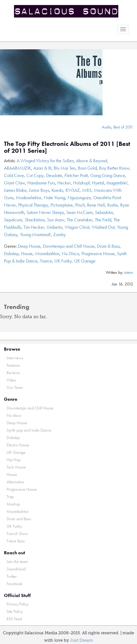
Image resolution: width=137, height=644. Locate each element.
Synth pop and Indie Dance (29, 430)
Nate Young (54, 197)
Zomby (59, 234)
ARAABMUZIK (17, 168)
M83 (87, 190)
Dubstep (11, 253)
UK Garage (85, 261)
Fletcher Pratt (76, 175)
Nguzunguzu (79, 197)
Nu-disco (14, 415)
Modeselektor (29, 197)
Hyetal (98, 183)
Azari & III (42, 168)
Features (13, 365)
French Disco (17, 534)
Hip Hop (14, 460)
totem (129, 272)
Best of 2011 (123, 127)
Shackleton (35, 220)
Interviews (15, 358)
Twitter (12, 576)
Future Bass (16, 541)
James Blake (15, 190)
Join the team (17, 562)
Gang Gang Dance (108, 175)
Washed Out (103, 227)
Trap (10, 497)
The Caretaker (80, 220)
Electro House (18, 445)
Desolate (54, 175)
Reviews (13, 373)
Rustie (113, 205)
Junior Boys (39, 190)
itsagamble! (117, 183)
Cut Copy (35, 175)
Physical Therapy (33, 205)
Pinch (80, 205)
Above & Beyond (92, 161)
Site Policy (15, 611)
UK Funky (63, 261)
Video (11, 380)
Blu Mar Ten (65, 168)
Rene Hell (96, 205)
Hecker (64, 183)
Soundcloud (16, 569)
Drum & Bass (108, 246)
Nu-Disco (70, 253)
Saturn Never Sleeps (45, 212)
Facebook (14, 584)
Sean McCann (79, 212)
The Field (103, 220)
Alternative (15, 482)
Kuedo (57, 190)
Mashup (13, 504)
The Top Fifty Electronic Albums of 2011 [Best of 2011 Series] (67, 147)
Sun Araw (56, 220)
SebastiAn (104, 212)
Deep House (29, 246)
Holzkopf (81, 183)
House (27, 253)
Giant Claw (14, 183)
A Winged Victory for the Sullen (45, 161)
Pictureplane (62, 205)
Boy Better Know (114, 168)
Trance (46, 261)
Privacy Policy (17, 604)
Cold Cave (14, 175)
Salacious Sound (67, 11)
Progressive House (98, 253)
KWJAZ (73, 190)
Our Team (15, 387)
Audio (106, 127)
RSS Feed (14, 619)
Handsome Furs (41, 183)
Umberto (54, 227)
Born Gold (87, 168)
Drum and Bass (19, 519)
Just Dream (82, 640)
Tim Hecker (34, 227)
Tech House (16, 467)
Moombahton (47, 253)
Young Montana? (35, 234)
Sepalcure (13, 220)
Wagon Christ (77, 227)
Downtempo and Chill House (69, 246)
